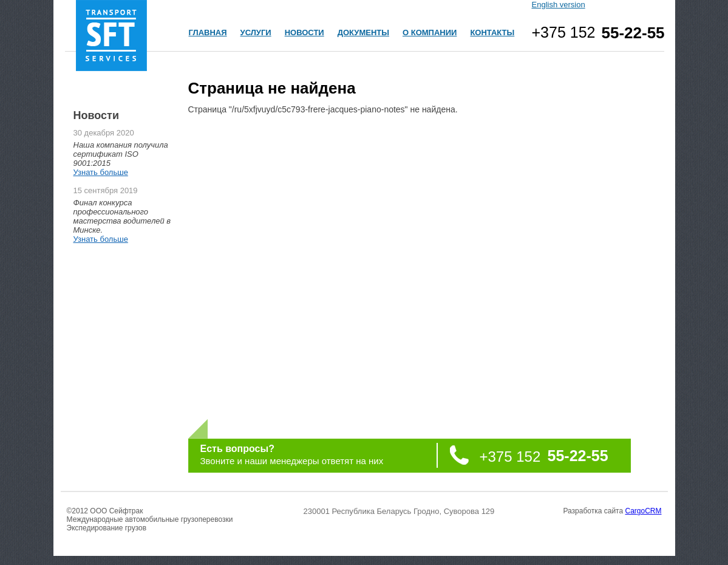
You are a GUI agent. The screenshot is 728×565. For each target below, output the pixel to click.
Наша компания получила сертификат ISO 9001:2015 (121, 154)
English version (559, 5)
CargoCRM (643, 511)
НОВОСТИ (304, 33)
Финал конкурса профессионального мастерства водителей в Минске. (122, 216)
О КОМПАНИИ (430, 33)
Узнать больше (101, 172)
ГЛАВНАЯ (208, 33)
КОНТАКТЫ (492, 33)
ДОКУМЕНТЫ (363, 33)
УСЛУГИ (256, 33)
